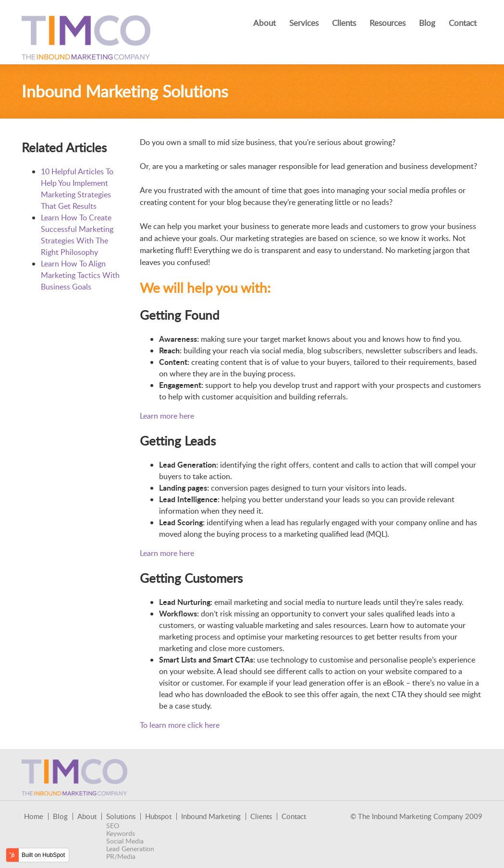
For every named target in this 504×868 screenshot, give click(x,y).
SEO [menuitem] (113, 826)
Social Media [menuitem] (125, 841)
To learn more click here (180, 725)
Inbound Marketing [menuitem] (211, 816)
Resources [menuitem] (387, 23)
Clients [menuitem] (344, 23)
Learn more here (167, 416)
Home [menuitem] (34, 816)
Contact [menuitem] (463, 23)
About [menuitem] (264, 23)
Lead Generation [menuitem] (130, 849)
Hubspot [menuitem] (158, 816)
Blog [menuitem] (427, 23)
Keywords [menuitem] (121, 833)
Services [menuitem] (304, 23)
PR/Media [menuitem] (121, 856)
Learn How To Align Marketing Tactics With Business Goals (80, 275)
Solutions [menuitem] (121, 816)
